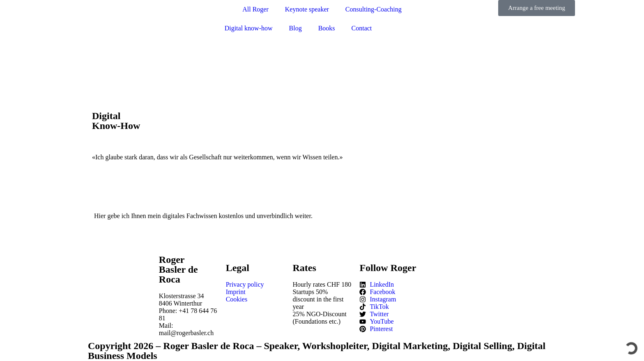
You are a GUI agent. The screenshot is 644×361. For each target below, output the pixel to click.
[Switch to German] (416, 28)
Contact (362, 28)
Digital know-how (249, 28)
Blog (296, 28)
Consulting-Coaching (374, 9)
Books (327, 28)
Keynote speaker (307, 9)
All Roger (255, 9)
